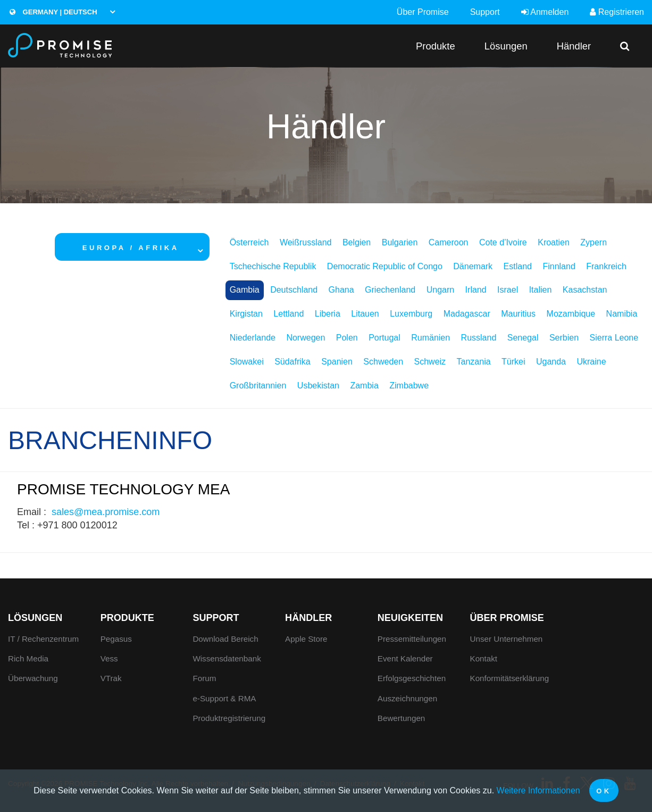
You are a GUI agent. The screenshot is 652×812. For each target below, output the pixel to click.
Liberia (328, 314)
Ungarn (440, 290)
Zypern (594, 242)
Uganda (551, 362)
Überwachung (33, 678)
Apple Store (306, 639)
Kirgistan (246, 314)
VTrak (111, 678)
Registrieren (617, 12)
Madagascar (467, 314)
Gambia (245, 290)
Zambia (364, 386)
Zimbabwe (409, 386)
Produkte (436, 46)
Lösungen (506, 46)
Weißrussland (306, 242)
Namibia (622, 314)
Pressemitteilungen (412, 639)
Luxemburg (411, 314)
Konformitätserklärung (510, 678)
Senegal (523, 338)
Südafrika (292, 362)
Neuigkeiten (410, 618)
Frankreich (606, 266)
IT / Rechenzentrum (43, 639)
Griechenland (390, 290)
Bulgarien (400, 242)
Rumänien (431, 338)
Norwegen (306, 338)
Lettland (289, 314)
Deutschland (294, 290)
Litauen (365, 314)
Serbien (564, 338)
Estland (518, 266)
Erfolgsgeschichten (412, 678)
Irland (476, 290)
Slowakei (247, 362)
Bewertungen (402, 718)
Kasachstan (585, 290)
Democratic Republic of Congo (385, 266)
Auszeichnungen (407, 698)
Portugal (384, 338)
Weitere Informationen (538, 790)
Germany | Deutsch (53, 12)
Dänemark (473, 266)
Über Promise (423, 12)
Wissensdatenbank (227, 658)
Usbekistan (318, 386)
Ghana (341, 290)
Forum (204, 678)
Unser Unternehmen (507, 639)
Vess (109, 658)
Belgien (357, 242)
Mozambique (571, 314)
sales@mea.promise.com (106, 512)
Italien (541, 290)
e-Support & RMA (224, 698)
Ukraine (591, 362)
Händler (574, 46)
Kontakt (484, 658)
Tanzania (474, 362)
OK (604, 791)
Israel (508, 290)
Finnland (559, 266)
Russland (479, 338)
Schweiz (430, 362)
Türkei (513, 362)
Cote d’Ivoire (503, 242)
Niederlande (253, 338)
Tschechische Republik (273, 266)
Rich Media (28, 658)
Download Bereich (225, 639)
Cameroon (449, 242)
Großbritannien (258, 386)
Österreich (249, 242)
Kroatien (554, 242)
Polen (347, 338)
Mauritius (518, 314)
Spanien (337, 362)
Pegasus (116, 639)
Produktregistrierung (229, 718)
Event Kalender (405, 658)
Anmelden (545, 12)
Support (485, 12)
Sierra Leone (614, 338)
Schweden (383, 362)
